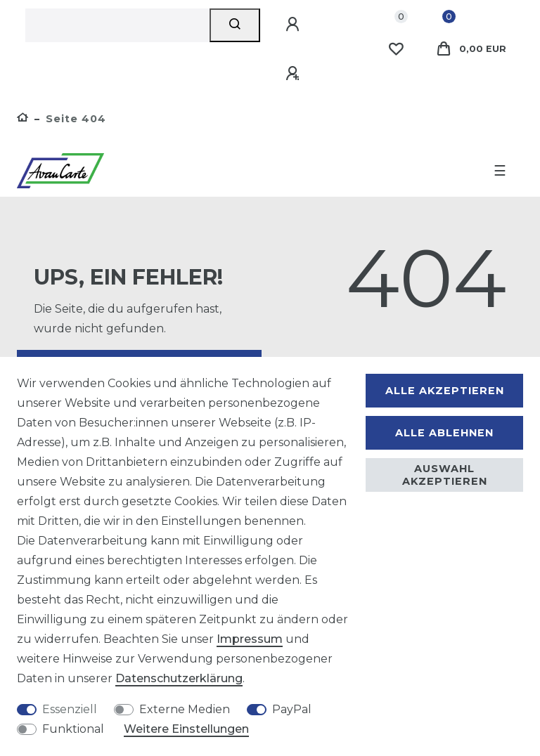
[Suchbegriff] (117, 25)
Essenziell (70, 709)
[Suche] (235, 25)
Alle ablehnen (444, 433)
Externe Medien (185, 709)
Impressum (250, 639)
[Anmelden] (295, 25)
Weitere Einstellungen (186, 729)
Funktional (73, 729)
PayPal (292, 709)
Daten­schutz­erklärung (179, 678)
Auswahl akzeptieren (445, 475)
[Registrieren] (295, 74)
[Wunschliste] (396, 49)
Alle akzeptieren (445, 391)
